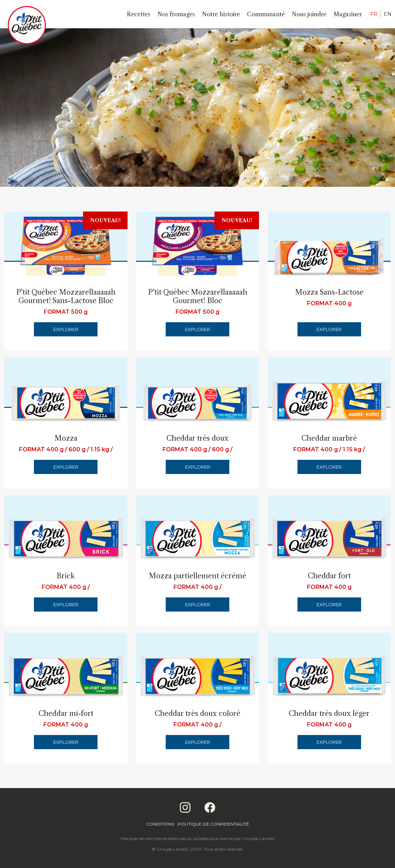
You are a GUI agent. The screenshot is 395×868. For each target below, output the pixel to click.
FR (374, 14)
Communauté (266, 14)
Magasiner (348, 14)
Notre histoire (221, 14)
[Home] (27, 27)
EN (388, 14)
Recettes (139, 14)
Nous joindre (309, 14)
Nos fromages (176, 14)
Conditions (160, 824)
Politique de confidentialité (213, 824)
